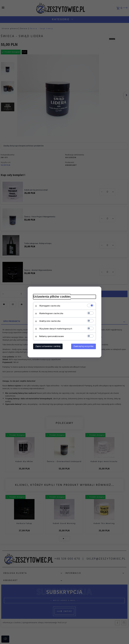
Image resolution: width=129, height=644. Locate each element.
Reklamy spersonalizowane (52, 336)
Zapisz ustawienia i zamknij (48, 346)
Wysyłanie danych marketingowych (56, 329)
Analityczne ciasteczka (50, 321)
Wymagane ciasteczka (50, 306)
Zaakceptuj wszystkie (84, 346)
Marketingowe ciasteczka (51, 314)
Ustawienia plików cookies (52, 297)
